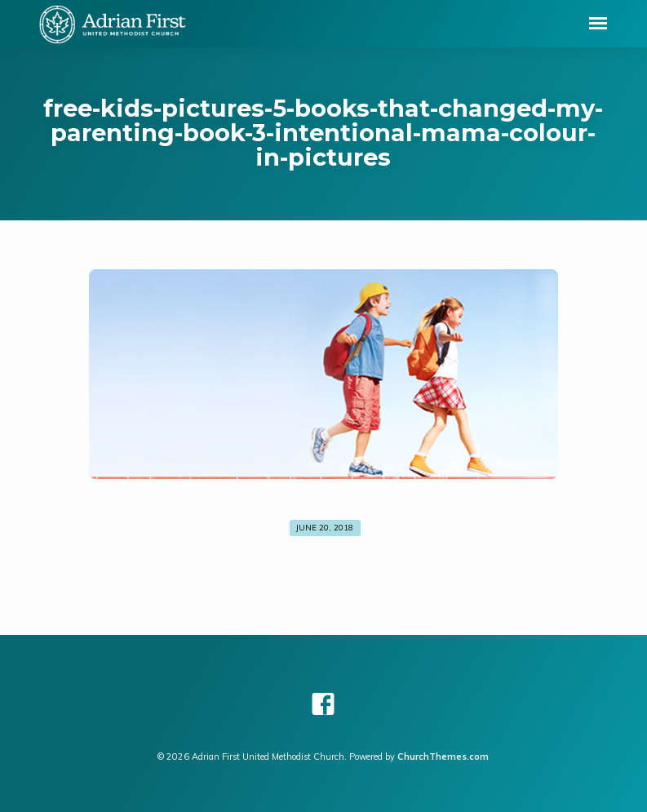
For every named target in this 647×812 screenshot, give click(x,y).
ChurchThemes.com (443, 757)
